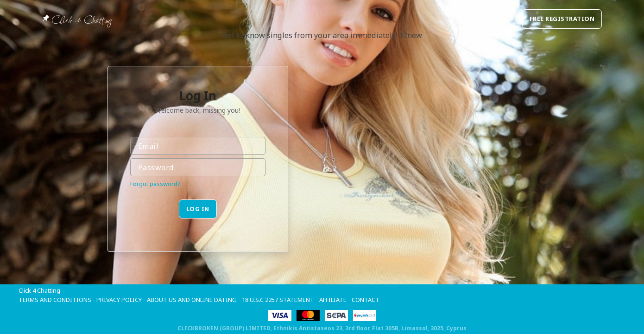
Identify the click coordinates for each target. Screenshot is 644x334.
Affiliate (333, 300)
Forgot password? (155, 184)
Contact (366, 300)
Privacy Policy (119, 300)
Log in (198, 209)
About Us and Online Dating (192, 300)
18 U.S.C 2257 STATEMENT (278, 300)
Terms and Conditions (55, 300)
